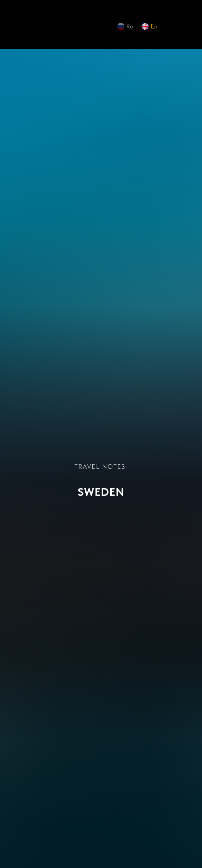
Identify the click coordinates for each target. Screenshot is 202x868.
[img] (31, 28)
